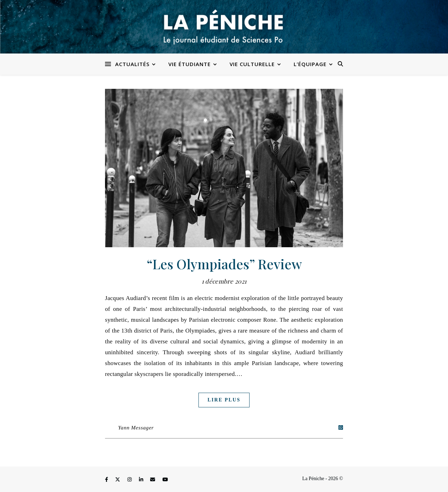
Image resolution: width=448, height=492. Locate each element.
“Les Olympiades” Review (224, 264)
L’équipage (310, 64)
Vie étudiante (190, 64)
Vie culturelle (252, 64)
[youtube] (165, 480)
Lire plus (224, 400)
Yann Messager (136, 428)
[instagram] (130, 480)
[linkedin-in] (142, 480)
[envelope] (153, 480)
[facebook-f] (107, 480)
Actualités (132, 64)
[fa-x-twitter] (118, 480)
